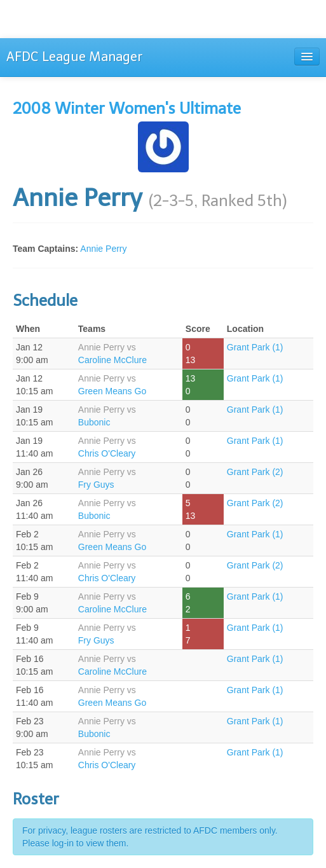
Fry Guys (96, 485)
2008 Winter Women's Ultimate (127, 108)
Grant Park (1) (255, 347)
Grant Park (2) (255, 472)
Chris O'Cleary (107, 453)
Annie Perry (103, 249)
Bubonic (94, 422)
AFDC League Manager (74, 57)
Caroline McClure (112, 360)
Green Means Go (112, 391)
